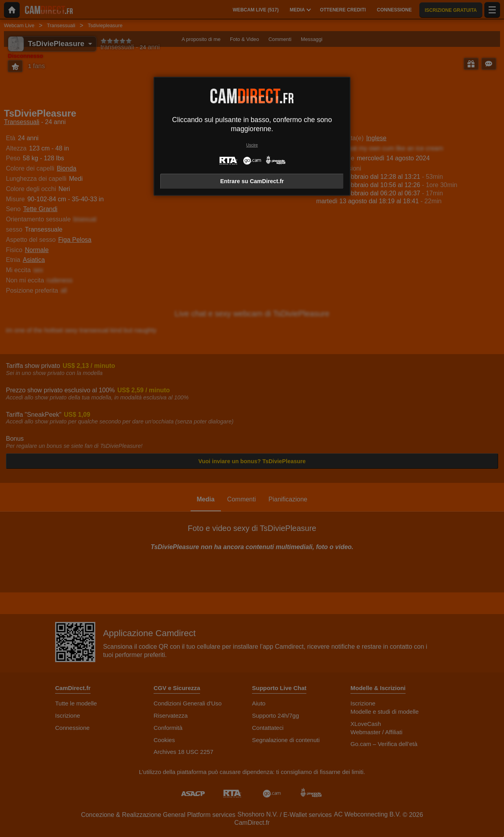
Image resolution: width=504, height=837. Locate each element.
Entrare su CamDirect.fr (252, 181)
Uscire (252, 145)
